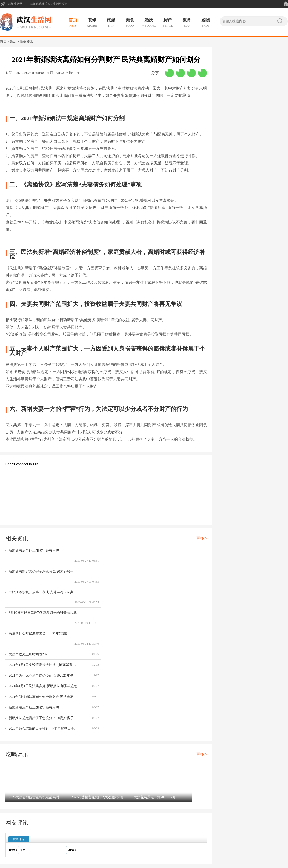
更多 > (202, 538)
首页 (3, 41)
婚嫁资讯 (26, 41)
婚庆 (13, 41)
